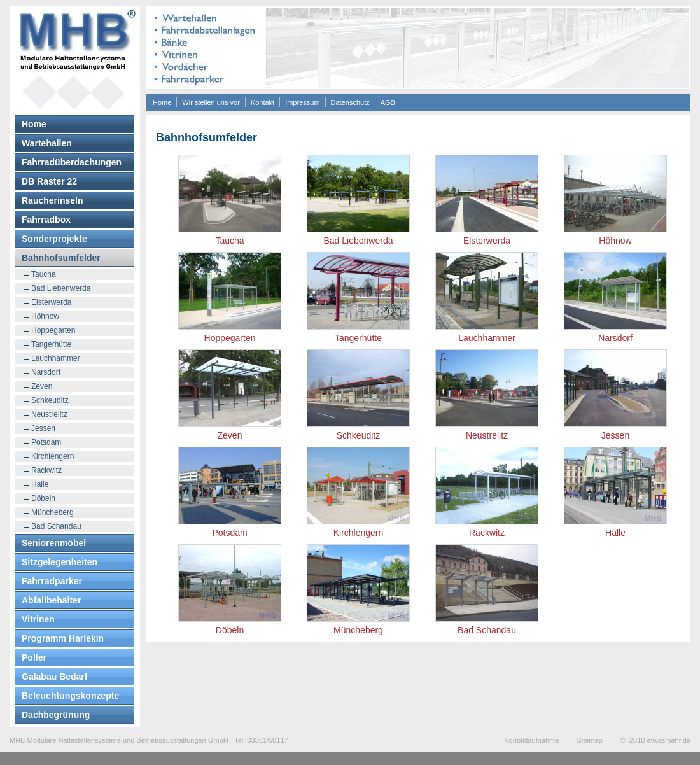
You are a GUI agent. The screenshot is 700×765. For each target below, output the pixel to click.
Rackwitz (46, 470)
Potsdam (46, 442)
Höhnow (45, 316)
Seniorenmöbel (54, 543)
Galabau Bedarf (54, 677)
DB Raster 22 (49, 181)
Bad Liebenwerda (61, 288)
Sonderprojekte (54, 239)
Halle (40, 484)
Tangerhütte (51, 344)
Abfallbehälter (51, 600)
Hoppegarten (53, 330)
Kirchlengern (52, 456)
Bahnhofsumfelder (61, 258)
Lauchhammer (56, 358)
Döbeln (43, 498)
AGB (388, 102)
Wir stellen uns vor (211, 102)
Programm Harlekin (63, 638)
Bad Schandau (56, 526)
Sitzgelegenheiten (59, 562)
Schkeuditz (50, 400)
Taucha (44, 274)
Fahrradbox (46, 220)
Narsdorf (46, 372)
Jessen (43, 428)
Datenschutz (350, 102)
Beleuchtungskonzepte (70, 696)
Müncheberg (52, 512)
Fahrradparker (52, 581)
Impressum (302, 102)
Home (162, 102)
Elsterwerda (51, 302)
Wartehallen (47, 143)
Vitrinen (38, 619)
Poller (34, 657)
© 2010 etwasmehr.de (655, 740)
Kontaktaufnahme (531, 740)
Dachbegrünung (56, 715)
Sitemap (589, 740)
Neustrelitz (49, 414)
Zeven (42, 386)
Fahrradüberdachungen (72, 162)
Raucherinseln (52, 200)
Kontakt (262, 102)
